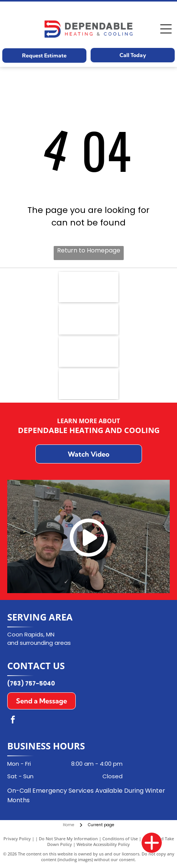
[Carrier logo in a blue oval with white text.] (88, 319)
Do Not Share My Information (68, 839)
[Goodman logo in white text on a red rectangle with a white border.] (88, 384)
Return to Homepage (89, 250)
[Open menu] (166, 29)
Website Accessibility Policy (103, 844)
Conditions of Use (120, 839)
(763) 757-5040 (31, 683)
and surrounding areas (39, 643)
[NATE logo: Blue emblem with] (88, 287)
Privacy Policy (17, 839)
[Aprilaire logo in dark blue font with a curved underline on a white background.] (88, 352)
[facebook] (13, 721)
